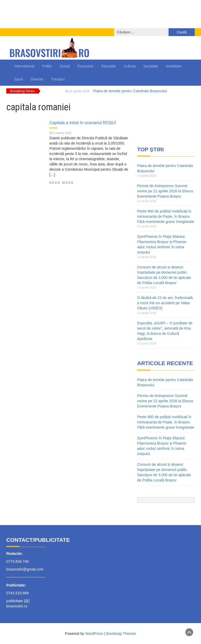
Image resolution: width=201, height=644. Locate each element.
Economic (86, 66)
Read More (62, 183)
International (24, 66)
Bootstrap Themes (121, 634)
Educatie (109, 66)
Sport (18, 79)
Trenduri (58, 79)
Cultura (130, 66)
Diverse (37, 79)
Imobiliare (174, 66)
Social (65, 66)
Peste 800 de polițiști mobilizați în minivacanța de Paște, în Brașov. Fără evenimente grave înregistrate (166, 216)
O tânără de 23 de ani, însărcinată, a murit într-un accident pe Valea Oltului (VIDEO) (165, 303)
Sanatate (151, 66)
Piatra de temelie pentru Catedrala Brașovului (130, 91)
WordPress (94, 634)
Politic (47, 66)
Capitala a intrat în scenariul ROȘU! (83, 123)
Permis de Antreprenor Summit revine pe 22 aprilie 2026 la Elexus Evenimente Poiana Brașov (165, 191)
